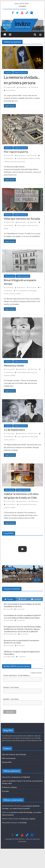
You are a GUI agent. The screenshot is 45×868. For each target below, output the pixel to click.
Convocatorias (10, 490)
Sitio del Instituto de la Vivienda (14, 754)
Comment (36, 599)
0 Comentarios (10, 90)
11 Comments (24, 634)
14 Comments (20, 609)
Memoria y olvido (14, 365)
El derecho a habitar (9, 787)
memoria (34, 372)
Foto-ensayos (9, 276)
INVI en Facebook (9, 758)
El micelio (5, 791)
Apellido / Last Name (11, 699)
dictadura (25, 158)
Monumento (21, 162)
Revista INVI (7, 762)
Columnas (8, 73)
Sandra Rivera (23, 87)
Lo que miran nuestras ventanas (15, 9)
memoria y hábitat (15, 294)
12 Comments (21, 620)
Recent (22, 599)
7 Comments (22, 657)
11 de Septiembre (14, 430)
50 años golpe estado (24, 225)
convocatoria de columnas (28, 504)
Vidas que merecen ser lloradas (22, 219)
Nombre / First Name (11, 687)
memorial (13, 162)
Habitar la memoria (21, 73)
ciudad (19, 158)
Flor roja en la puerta (16, 152)
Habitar (31, 158)
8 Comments (21, 645)
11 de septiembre (22, 291)
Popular (9, 599)
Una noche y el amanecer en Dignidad (20, 574)
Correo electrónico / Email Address (17, 676)
